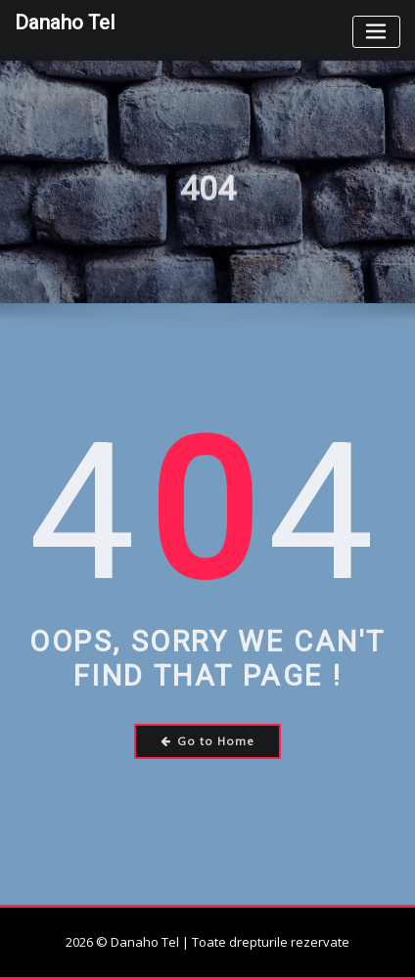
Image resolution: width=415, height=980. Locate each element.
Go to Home (208, 741)
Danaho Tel (65, 22)
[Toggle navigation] (376, 32)
